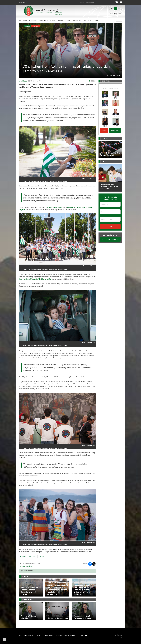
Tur (120, 9)
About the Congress (30, 20)
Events (52, 20)
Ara (120, 13)
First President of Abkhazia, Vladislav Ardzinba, (35, 280)
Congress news (70, 635)
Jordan (42, 560)
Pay (110, 227)
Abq (115, 13)
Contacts (39, 635)
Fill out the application (110, 239)
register (30, 570)
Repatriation (35, 26)
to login (23, 570)
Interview (96, 20)
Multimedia (87, 20)
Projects (60, 20)
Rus (111, 9)
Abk (111, 13)
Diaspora (68, 20)
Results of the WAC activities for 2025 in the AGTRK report (109, 186)
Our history (77, 20)
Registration (90, 2)
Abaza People (44, 20)
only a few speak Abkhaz (54, 208)
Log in (82, 2)
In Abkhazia (23, 81)
